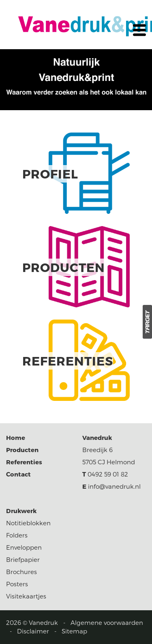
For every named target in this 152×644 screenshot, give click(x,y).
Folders (17, 535)
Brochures (21, 572)
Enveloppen (24, 547)
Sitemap (74, 631)
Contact (18, 474)
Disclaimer (33, 631)
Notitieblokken (28, 523)
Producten (22, 450)
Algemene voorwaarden (107, 622)
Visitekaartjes (26, 596)
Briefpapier (23, 559)
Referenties (24, 462)
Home (16, 437)
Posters (17, 584)
